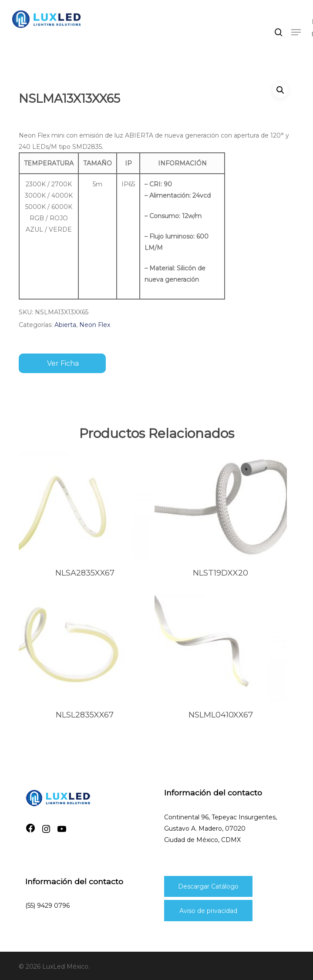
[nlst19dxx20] (221, 505)
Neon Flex (95, 325)
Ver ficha (63, 363)
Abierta (65, 325)
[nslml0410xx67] (221, 647)
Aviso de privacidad (208, 911)
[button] (296, 32)
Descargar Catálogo (208, 886)
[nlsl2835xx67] (85, 647)
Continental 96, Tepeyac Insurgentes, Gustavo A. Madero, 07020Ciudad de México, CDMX (220, 828)
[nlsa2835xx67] (85, 505)
